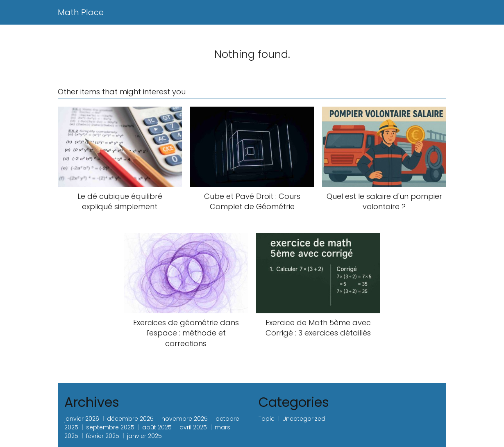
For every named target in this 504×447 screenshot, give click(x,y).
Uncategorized (304, 419)
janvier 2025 (144, 436)
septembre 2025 (110, 427)
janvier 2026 (82, 419)
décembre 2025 (130, 419)
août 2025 (157, 427)
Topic (267, 419)
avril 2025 (193, 427)
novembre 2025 (185, 419)
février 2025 (103, 436)
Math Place (81, 12)
